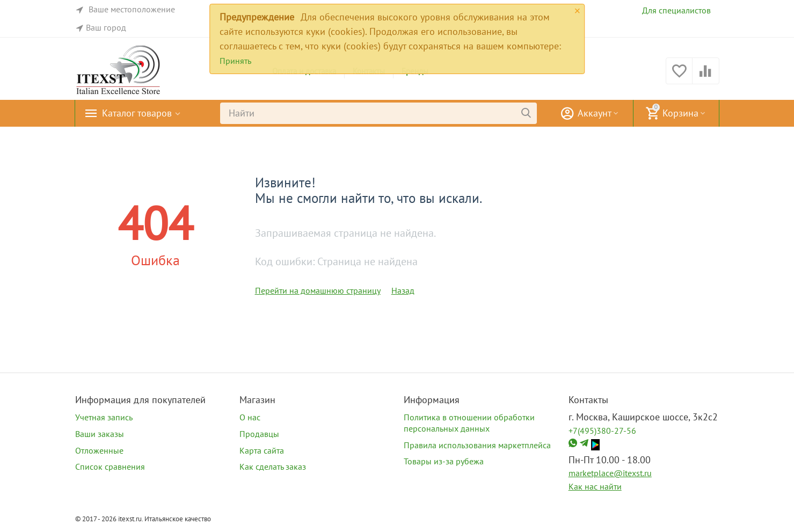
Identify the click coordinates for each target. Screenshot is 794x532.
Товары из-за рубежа (444, 461)
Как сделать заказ (273, 467)
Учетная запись (104, 417)
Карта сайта (262, 450)
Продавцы (259, 434)
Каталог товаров (137, 113)
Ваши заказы (100, 434)
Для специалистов (676, 10)
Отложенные (99, 450)
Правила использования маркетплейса (477, 445)
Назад (403, 290)
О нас (250, 417)
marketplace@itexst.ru (610, 473)
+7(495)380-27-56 (602, 431)
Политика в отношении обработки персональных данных (469, 423)
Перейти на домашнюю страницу (318, 290)
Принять (235, 61)
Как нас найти (595, 486)
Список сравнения (110, 467)
